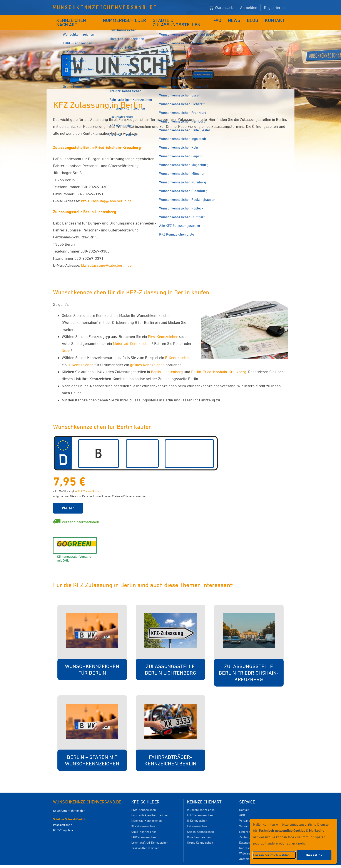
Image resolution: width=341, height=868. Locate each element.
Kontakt (276, 19)
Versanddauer (249, 819)
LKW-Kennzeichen (144, 831)
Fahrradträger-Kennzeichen (150, 809)
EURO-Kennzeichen (200, 809)
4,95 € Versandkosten (88, 484)
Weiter (68, 501)
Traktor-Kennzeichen (145, 841)
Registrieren (274, 7)
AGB (242, 809)
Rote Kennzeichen (199, 831)
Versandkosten (249, 814)
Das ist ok (314, 855)
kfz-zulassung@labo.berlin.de (106, 194)
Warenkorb (221, 8)
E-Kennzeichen (178, 351)
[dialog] (293, 841)
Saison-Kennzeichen (201, 825)
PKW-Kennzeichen (144, 803)
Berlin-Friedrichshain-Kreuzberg (219, 365)
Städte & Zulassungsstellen (181, 19)
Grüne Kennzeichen (200, 836)
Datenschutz (247, 836)
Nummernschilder (126, 19)
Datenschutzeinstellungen (191, 863)
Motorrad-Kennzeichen (132, 337)
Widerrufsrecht (249, 847)
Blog (255, 19)
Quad (66, 344)
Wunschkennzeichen (201, 803)
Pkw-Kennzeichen (163, 330)
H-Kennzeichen (81, 358)
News (238, 19)
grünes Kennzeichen (147, 358)
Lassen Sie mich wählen (271, 855)
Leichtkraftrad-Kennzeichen (150, 836)
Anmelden (249, 7)
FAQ (221, 19)
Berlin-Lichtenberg (167, 365)
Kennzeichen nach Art (78, 19)
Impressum (247, 841)
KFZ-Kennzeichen (143, 819)
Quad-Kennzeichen (144, 825)
